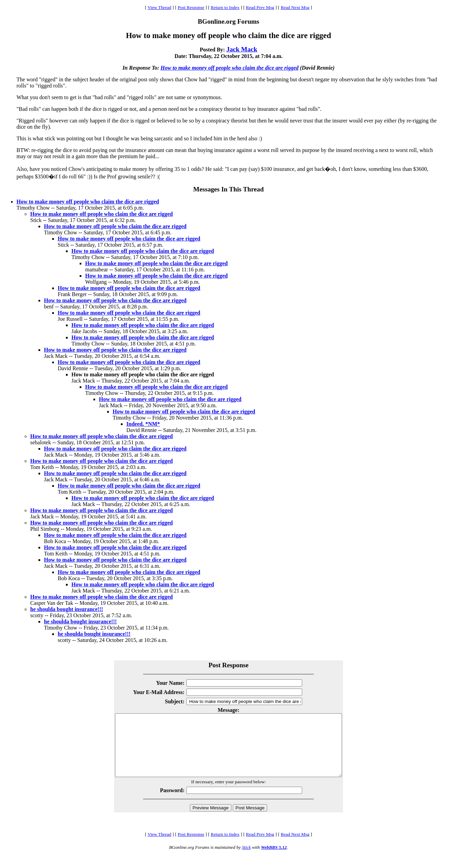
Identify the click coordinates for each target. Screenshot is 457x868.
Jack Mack (242, 49)
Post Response (191, 7)
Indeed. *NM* (143, 424)
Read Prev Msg (260, 7)
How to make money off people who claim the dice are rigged (230, 68)
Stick (246, 860)
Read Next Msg (295, 7)
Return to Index (225, 7)
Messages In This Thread (228, 189)
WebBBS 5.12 (274, 860)
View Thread (159, 7)
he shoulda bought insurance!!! (67, 609)
